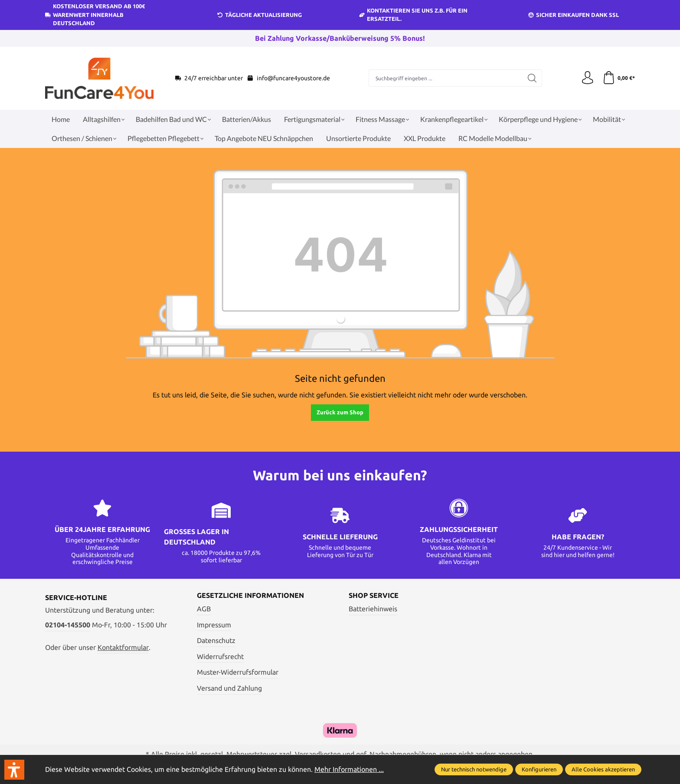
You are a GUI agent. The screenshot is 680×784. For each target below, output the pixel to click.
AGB (204, 609)
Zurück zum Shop (340, 412)
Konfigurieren (539, 769)
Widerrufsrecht (220, 656)
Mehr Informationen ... (349, 769)
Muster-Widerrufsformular (238, 672)
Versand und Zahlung (229, 688)
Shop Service (374, 596)
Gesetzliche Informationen (250, 596)
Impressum (214, 625)
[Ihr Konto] (587, 78)
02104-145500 (68, 625)
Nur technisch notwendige (474, 769)
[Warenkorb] (619, 78)
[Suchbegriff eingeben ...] (446, 78)
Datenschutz (216, 640)
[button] (14, 770)
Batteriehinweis (373, 609)
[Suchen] (532, 78)
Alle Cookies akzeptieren (603, 769)
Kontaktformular (123, 647)
